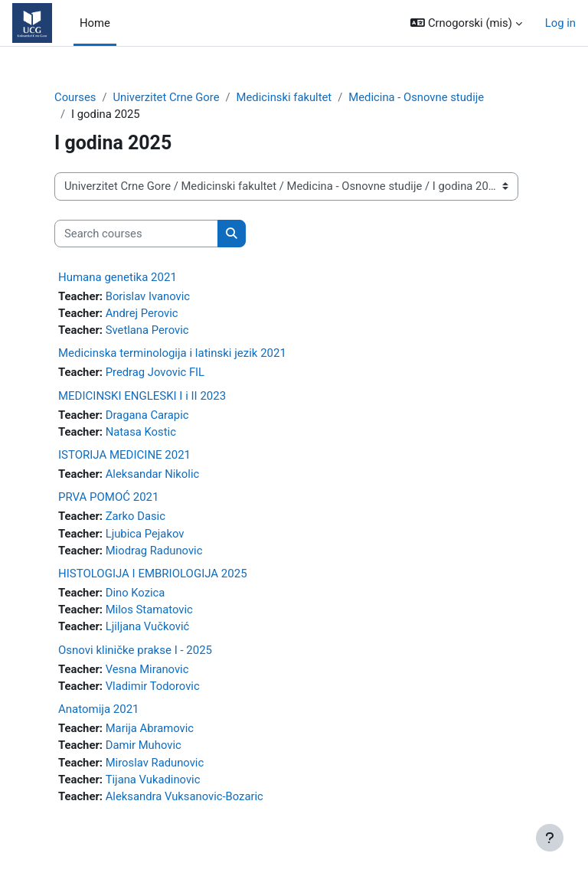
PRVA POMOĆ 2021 (108, 497)
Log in (560, 23)
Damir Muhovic (144, 745)
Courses (75, 97)
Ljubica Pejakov (145, 534)
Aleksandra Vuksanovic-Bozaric (185, 796)
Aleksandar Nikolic (153, 474)
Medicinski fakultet (284, 97)
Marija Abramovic (150, 728)
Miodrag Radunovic (154, 551)
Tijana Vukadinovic (153, 780)
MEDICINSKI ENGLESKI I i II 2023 (142, 396)
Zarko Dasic (136, 516)
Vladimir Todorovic (153, 686)
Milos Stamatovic (149, 610)
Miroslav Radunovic (155, 763)
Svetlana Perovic (147, 330)
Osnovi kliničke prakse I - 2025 (135, 650)
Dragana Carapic (147, 415)
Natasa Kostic (141, 432)
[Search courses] (136, 234)
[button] (466, 23)
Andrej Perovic (142, 313)
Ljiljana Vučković (148, 626)
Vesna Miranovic (147, 669)
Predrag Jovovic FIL (155, 372)
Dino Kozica (136, 593)
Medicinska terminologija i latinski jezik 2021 (172, 353)
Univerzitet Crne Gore (166, 97)
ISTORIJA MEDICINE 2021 (124, 455)
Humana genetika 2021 (118, 277)
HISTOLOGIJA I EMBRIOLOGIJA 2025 (153, 574)
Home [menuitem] (95, 23)
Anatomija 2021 (99, 709)
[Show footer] (550, 838)
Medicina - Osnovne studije (416, 97)
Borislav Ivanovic (148, 296)
